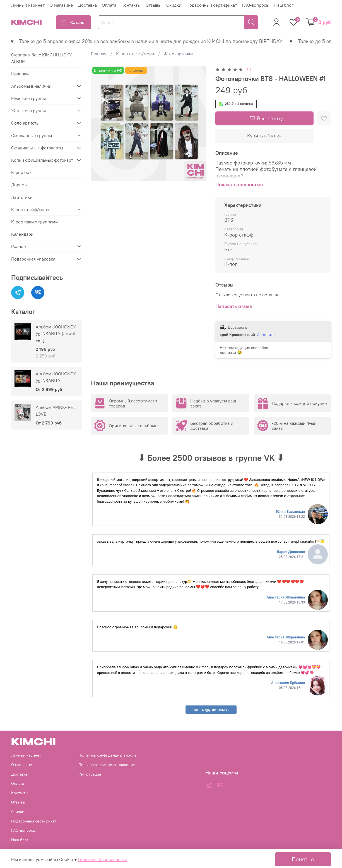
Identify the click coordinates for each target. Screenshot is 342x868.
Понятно (303, 859)
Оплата (109, 5)
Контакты (131, 5)
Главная (99, 54)
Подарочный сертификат (212, 5)
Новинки (20, 74)
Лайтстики (22, 197)
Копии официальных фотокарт (42, 160)
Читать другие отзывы (211, 710)
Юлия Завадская (291, 511)
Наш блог (284, 5)
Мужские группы (28, 98)
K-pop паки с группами (34, 222)
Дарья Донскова (291, 552)
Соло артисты (25, 123)
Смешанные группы (32, 135)
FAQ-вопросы (256, 5)
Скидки (174, 5)
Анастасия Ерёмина (288, 683)
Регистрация (90, 774)
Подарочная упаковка (33, 259)
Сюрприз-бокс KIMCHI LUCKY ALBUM (42, 58)
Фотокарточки (178, 54)
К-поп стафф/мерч (135, 54)
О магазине (61, 5)
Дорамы (19, 185)
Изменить (266, 335)
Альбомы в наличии (31, 86)
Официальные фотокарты (37, 148)
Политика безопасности (103, 859)
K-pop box (21, 172)
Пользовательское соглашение (107, 765)
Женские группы (28, 111)
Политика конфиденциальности (107, 755)
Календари (22, 234)
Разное (19, 246)
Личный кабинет (28, 5)
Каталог (74, 22)
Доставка (87, 5)
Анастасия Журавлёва (286, 597)
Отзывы (153, 5)
